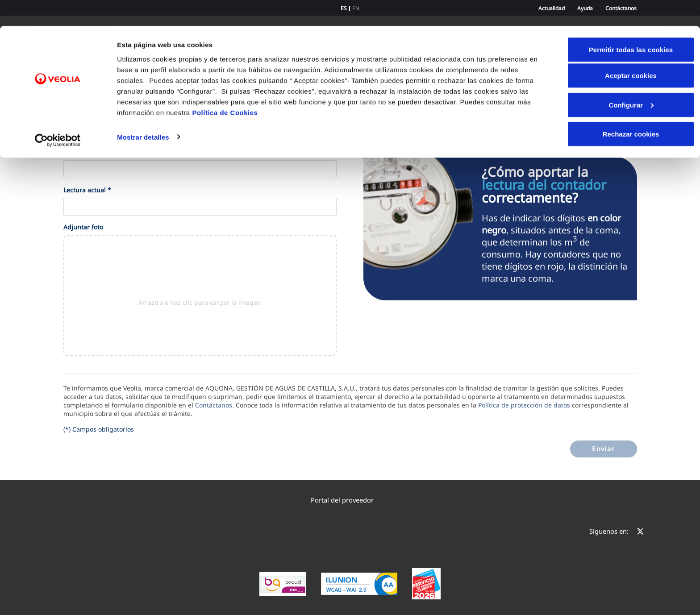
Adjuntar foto (83, 227)
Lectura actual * (87, 190)
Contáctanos (214, 405)
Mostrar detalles (143, 110)
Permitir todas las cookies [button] (631, 23)
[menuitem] (350, 500)
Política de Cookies (225, 86)
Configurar (631, 79)
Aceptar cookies (631, 49)
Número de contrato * (96, 152)
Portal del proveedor (346, 500)
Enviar (603, 449)
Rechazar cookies (631, 108)
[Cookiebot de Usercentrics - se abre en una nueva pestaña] (58, 114)
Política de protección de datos (524, 405)
